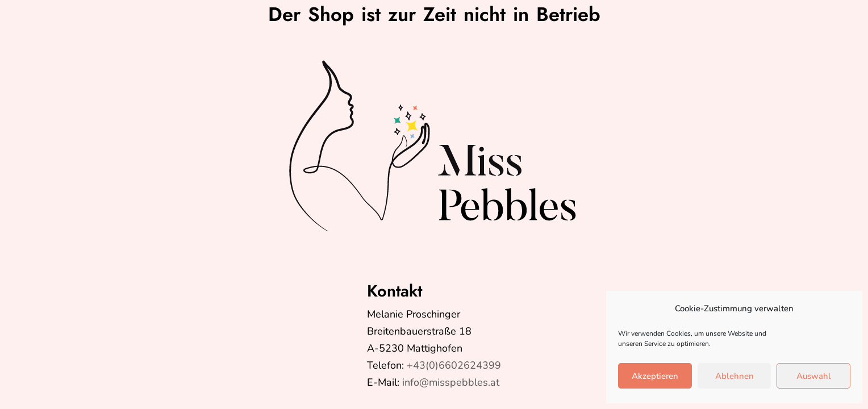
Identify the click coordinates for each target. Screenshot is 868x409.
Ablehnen (735, 376)
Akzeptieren (655, 376)
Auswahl (814, 376)
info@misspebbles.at (451, 382)
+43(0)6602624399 (454, 365)
